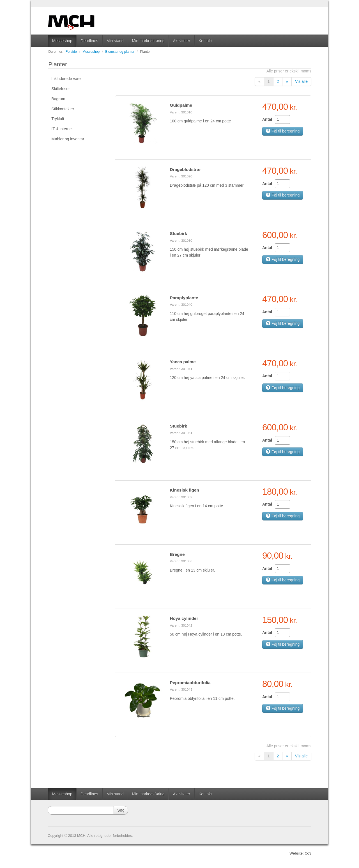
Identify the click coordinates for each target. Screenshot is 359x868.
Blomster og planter (120, 52)
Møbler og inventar (68, 139)
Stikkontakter (63, 109)
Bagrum (58, 99)
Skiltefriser (60, 89)
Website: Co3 (300, 853)
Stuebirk (178, 233)
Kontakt (205, 41)
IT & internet (62, 129)
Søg (121, 810)
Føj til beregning (283, 131)
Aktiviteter (181, 41)
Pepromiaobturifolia (190, 683)
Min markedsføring (148, 41)
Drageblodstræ (185, 169)
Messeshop (62, 41)
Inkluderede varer (67, 79)
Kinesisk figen (184, 490)
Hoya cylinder (184, 618)
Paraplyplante (184, 298)
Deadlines (89, 41)
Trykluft (58, 119)
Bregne (177, 554)
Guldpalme (181, 105)
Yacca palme (183, 362)
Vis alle (301, 81)
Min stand (115, 41)
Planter (145, 52)
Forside (71, 52)
